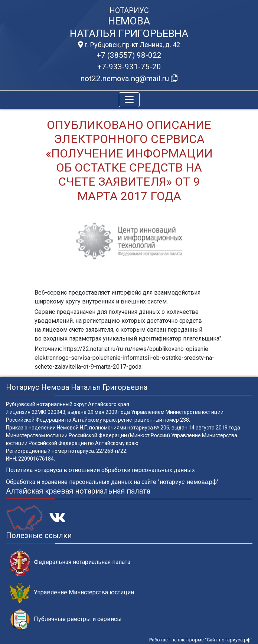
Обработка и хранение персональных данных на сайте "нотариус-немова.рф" (112, 482)
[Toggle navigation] (129, 100)
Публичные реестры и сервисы (66, 619)
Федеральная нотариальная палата (70, 562)
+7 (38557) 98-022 (129, 55)
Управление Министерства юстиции (72, 593)
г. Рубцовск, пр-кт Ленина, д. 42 (129, 45)
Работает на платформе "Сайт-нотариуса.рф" (201, 640)
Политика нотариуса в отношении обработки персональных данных (100, 470)
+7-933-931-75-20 (129, 67)
